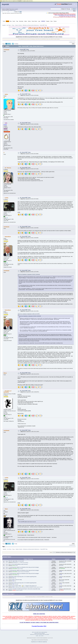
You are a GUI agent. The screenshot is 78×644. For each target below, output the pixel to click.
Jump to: (51, 552)
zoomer (14, 565)
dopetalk (5, 4)
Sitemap (41, 634)
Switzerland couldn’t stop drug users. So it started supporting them (23, 583)
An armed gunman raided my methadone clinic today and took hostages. (24, 567)
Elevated (62, 565)
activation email (12, 10)
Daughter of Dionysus (7, 391)
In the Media (16, 584)
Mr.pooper (62, 581)
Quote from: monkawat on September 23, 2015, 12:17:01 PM (29, 314)
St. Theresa (8, 168)
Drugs (18, 575)
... (11, 44)
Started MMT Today (24, 49)
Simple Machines (44, 632)
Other (15, 581)
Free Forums (36, 634)
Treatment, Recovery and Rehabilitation (23, 572)
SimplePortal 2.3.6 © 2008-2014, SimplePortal (39, 642)
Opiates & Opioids (20, 569)
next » (74, 42)
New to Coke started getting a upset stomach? (18, 564)
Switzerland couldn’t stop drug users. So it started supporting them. (23, 577)
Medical (16, 566)
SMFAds (32, 634)
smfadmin (14, 590)
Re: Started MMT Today (25, 94)
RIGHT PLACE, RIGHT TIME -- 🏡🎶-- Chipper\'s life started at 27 (23, 586)
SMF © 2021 (39, 632)
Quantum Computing (19, 590)
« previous (71, 42)
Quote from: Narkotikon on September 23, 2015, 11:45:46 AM (29, 275)
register (16, 9)
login (13, 9)
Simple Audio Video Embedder (40, 633)
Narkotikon (8, 237)
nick (6, 123)
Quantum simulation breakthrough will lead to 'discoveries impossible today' (24, 589)
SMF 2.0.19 (34, 632)
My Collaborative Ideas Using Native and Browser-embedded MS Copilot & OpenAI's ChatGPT (28, 587)
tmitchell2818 (15, 569)
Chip (61, 572)
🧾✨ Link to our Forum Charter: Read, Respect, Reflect (57, 13)
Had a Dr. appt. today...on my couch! (16, 561)
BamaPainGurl (15, 562)
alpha (6, 94)
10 (13, 44)
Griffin (7, 198)
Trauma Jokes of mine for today (15, 580)
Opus (6, 509)
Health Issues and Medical (24, 562)
